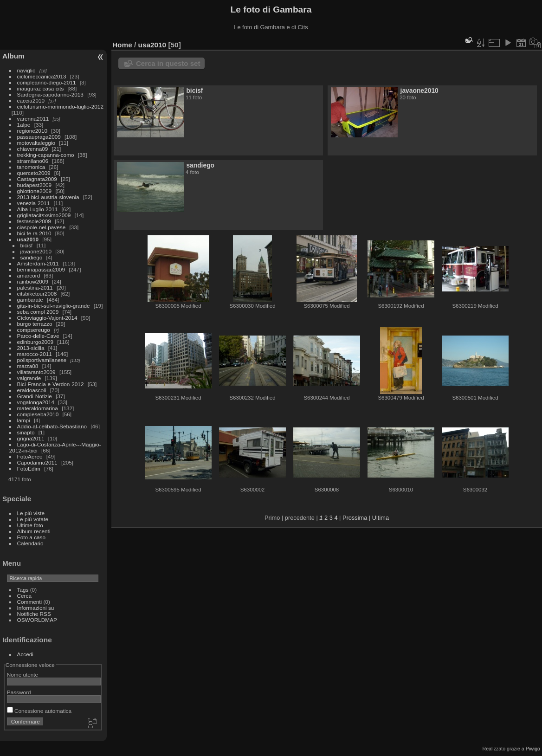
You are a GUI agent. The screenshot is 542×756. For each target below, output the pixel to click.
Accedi (25, 654)
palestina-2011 (35, 288)
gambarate (30, 300)
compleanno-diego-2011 (47, 82)
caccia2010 (31, 100)
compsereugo (34, 330)
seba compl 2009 (38, 312)
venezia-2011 (34, 203)
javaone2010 (36, 251)
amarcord (29, 275)
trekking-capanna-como (46, 155)
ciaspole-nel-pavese (42, 227)
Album (13, 56)
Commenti (30, 602)
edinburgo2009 (35, 342)
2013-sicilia (31, 348)
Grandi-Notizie (35, 396)
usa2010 (28, 239)
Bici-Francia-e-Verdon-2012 (51, 384)
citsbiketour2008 (37, 294)
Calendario (30, 543)
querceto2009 (34, 173)
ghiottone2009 (35, 191)
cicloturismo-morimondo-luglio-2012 (60, 107)
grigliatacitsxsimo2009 (44, 215)
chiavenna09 (33, 149)
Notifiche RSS (34, 614)
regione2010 (32, 131)
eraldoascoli (32, 390)
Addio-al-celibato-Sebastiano (52, 426)
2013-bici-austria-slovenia (48, 197)
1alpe (24, 125)
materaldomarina (38, 408)
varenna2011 (33, 119)
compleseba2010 (38, 414)
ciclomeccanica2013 (42, 76)
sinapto (26, 432)
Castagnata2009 (37, 179)
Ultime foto (30, 525)
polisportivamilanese (42, 360)
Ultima (381, 518)
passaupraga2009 (39, 137)
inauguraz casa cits (41, 88)
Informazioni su (36, 608)
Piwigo (533, 749)
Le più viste (31, 513)
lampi (24, 420)
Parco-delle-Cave (38, 336)
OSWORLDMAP (37, 620)
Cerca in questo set (168, 63)
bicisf (27, 245)
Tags (23, 590)
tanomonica (31, 167)
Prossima (355, 518)
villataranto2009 (36, 372)
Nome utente (23, 675)
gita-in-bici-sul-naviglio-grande (54, 306)
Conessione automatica (39, 711)
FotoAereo (30, 456)
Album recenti (34, 531)
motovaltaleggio (36, 143)
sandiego (32, 257)
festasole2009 (34, 221)
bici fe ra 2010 (34, 233)
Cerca (24, 596)
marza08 (28, 366)
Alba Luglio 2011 (38, 209)
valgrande (29, 378)
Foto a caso (31, 537)
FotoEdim (29, 468)
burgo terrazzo (35, 324)
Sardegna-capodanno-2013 (50, 94)
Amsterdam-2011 (38, 263)
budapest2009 (35, 185)
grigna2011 (31, 438)
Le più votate (33, 519)
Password (19, 692)
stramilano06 (33, 161)
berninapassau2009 (41, 269)
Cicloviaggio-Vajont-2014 (47, 318)
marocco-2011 (35, 354)
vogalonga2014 (36, 402)
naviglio (26, 70)
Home (122, 45)
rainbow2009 (33, 281)
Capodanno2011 (37, 462)
